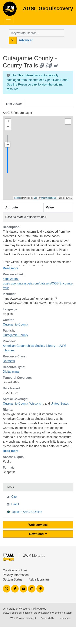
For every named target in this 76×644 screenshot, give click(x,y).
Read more (11, 268)
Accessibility (47, 618)
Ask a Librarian (39, 579)
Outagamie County (15, 324)
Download (37, 534)
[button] (8, 121)
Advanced (26, 40)
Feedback (64, 618)
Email (15, 504)
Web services (38, 525)
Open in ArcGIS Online (25, 512)
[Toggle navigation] (8, 20)
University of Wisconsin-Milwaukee (25, 609)
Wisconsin (36, 404)
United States (60, 404)
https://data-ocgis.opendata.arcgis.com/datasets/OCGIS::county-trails (38, 283)
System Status (13, 579)
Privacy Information (16, 575)
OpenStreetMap (48, 198)
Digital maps (11, 372)
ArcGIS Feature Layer (18, 113)
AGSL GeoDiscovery (10, 10)
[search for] (37, 33)
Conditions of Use (15, 570)
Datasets (9, 361)
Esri (36, 198)
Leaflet (17, 198)
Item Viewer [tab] (14, 104)
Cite (14, 497)
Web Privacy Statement (23, 618)
